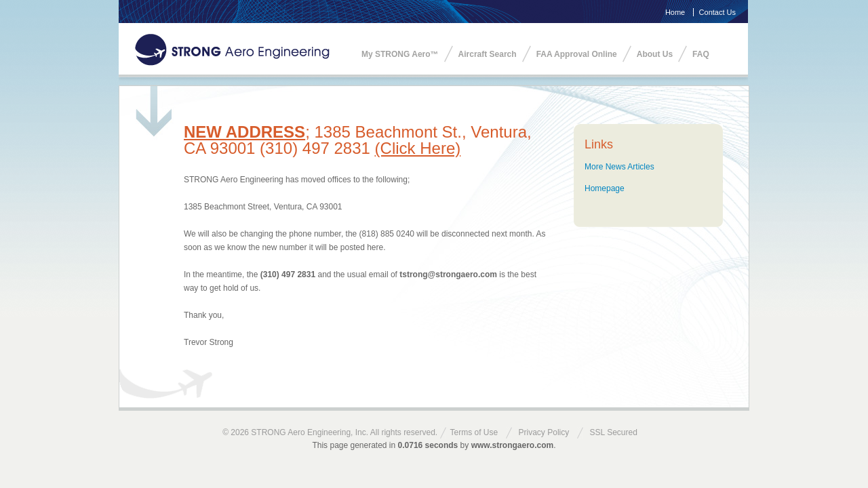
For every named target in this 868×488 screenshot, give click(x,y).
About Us (655, 54)
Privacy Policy (544, 432)
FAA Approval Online (577, 54)
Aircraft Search (488, 54)
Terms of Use (474, 432)
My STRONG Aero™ (400, 54)
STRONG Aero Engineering (232, 50)
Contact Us (717, 12)
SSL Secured (614, 432)
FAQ (701, 54)
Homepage (605, 188)
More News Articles (619, 167)
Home (675, 12)
